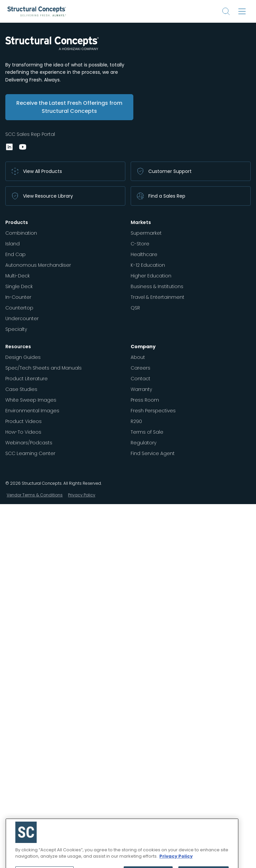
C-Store (140, 244)
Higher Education (151, 276)
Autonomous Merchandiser (38, 265)
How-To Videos (23, 432)
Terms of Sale (147, 432)
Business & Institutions (157, 286)
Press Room (145, 400)
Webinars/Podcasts (29, 443)
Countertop (19, 308)
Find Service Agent (153, 453)
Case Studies (21, 389)
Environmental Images (32, 411)
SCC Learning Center (30, 453)
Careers (140, 368)
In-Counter (18, 297)
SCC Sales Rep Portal (30, 134)
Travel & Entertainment (157, 297)
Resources (18, 347)
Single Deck (19, 286)
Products (17, 222)
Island (12, 244)
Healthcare (144, 254)
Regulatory (143, 443)
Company (143, 347)
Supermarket (146, 233)
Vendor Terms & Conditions (35, 495)
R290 (136, 421)
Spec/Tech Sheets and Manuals (43, 368)
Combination (21, 233)
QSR (135, 308)
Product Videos (23, 421)
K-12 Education (148, 265)
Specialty (16, 329)
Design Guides (23, 357)
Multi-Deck (17, 276)
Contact (140, 379)
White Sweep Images (31, 400)
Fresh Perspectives (153, 411)
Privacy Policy (82, 495)
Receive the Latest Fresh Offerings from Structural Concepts (69, 107)
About (138, 357)
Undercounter (22, 318)
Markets (141, 222)
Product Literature (26, 379)
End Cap (15, 254)
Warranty (141, 389)
